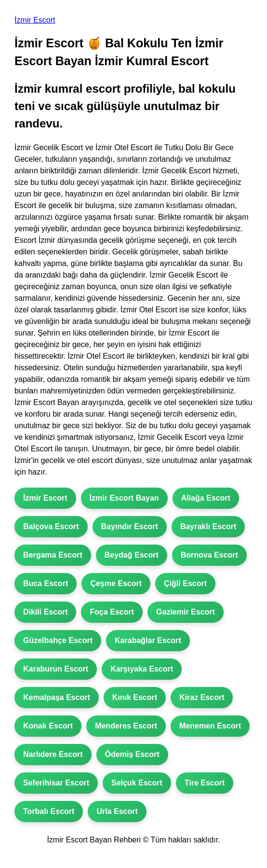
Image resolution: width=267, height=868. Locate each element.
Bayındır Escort (130, 526)
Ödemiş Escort (132, 754)
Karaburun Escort (56, 669)
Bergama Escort (53, 555)
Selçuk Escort (137, 783)
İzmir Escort (35, 20)
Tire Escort (205, 783)
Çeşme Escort (116, 583)
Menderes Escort (126, 726)
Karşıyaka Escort (142, 669)
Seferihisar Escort (56, 783)
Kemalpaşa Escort (57, 697)
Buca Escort (46, 583)
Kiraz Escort (202, 697)
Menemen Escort (210, 726)
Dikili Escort (45, 612)
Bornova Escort (209, 555)
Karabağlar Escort (148, 640)
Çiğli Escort (185, 583)
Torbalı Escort (49, 811)
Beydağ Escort (132, 555)
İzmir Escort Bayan (124, 498)
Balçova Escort (51, 526)
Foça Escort (112, 612)
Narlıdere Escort (53, 754)
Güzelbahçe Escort (58, 640)
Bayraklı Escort (208, 526)
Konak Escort (48, 726)
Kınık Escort (135, 697)
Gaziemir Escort (186, 612)
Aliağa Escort (206, 498)
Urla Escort (117, 811)
